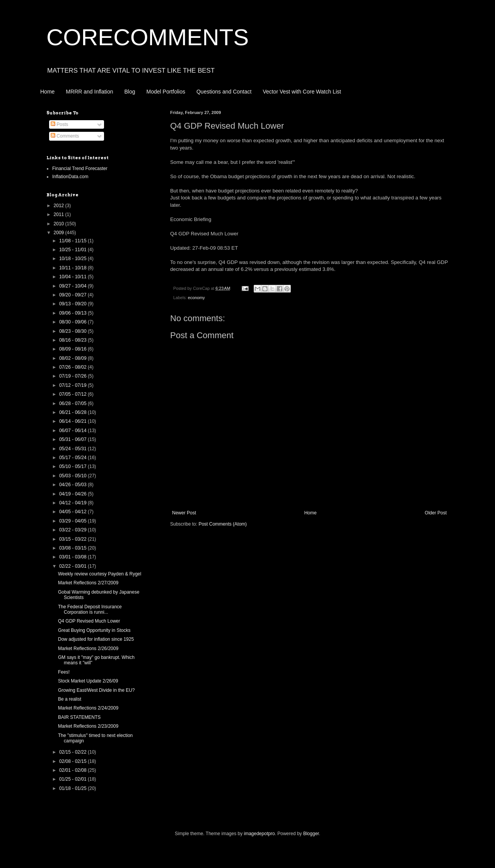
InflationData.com (70, 177)
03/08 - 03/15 (73, 548)
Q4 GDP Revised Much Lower (89, 621)
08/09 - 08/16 (73, 349)
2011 (60, 214)
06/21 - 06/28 (73, 412)
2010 (60, 224)
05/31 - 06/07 (73, 439)
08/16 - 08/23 (73, 340)
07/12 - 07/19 (73, 385)
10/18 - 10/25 (73, 259)
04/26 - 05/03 (73, 485)
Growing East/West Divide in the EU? (96, 690)
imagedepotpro (259, 834)
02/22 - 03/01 (73, 566)
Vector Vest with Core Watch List (302, 92)
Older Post (436, 513)
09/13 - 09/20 (73, 304)
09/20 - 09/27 (73, 295)
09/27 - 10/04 (73, 286)
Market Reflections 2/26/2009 (88, 648)
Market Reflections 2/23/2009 (88, 726)
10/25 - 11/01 (73, 250)
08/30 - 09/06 (73, 322)
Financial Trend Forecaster (80, 168)
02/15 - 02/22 (73, 752)
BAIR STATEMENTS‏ (79, 717)
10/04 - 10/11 (73, 277)
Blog (130, 92)
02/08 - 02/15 (73, 761)
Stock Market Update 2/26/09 (88, 681)
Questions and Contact (224, 92)
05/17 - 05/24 (73, 458)
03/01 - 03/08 (73, 557)
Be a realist (70, 699)
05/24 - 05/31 (73, 449)
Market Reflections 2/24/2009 (88, 708)
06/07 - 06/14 (73, 431)
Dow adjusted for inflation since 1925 (96, 639)
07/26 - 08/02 (73, 367)
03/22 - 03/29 (73, 530)
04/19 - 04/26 (73, 494)
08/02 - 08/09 (73, 358)
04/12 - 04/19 (73, 503)
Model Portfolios (166, 92)
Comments (65, 136)
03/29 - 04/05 (73, 521)
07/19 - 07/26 (73, 376)
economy (196, 298)
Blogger (311, 834)
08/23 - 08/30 (73, 331)
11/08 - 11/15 (73, 241)
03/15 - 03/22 (73, 539)
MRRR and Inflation (89, 92)
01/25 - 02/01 (73, 779)
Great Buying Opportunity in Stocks (94, 630)
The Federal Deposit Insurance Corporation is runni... (90, 609)
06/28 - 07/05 (73, 403)
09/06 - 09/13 (73, 313)
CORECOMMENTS (148, 37)
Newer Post (184, 513)
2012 (60, 206)
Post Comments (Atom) (223, 524)
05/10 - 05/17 (73, 466)
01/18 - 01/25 (73, 788)
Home (47, 92)
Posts (59, 124)
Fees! (64, 672)
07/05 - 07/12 (73, 394)
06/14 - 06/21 (73, 421)
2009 (60, 233)
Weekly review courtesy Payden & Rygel (100, 574)
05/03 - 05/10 (73, 476)
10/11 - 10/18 (73, 268)
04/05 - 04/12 (73, 512)
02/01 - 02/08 (73, 770)
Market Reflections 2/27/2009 (88, 583)
